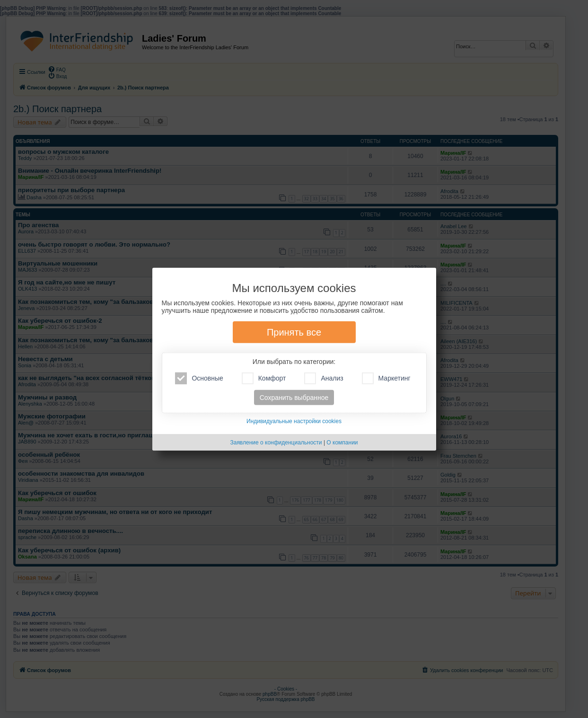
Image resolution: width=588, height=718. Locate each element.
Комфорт (264, 378)
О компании (342, 443)
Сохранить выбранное (294, 398)
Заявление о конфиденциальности (276, 443)
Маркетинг (386, 378)
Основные (199, 378)
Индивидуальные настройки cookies (294, 421)
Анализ (324, 378)
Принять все (294, 332)
